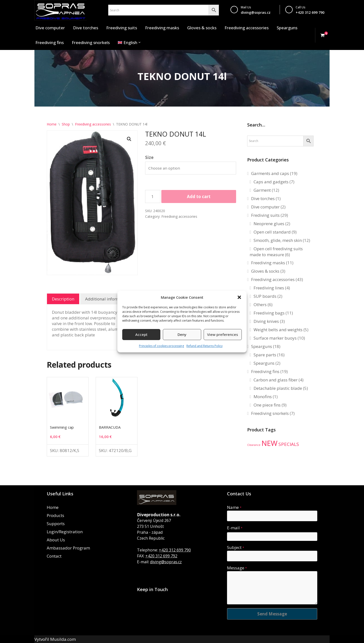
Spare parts (265, 355)
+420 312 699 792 (161, 556)
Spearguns (287, 28)
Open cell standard (272, 232)
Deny (182, 334)
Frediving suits (265, 215)
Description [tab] (63, 299)
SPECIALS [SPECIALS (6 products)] (289, 444)
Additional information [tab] (108, 299)
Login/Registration (65, 532)
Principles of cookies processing (161, 346)
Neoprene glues (269, 224)
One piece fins (267, 405)
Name (234, 507)
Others (260, 305)
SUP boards (265, 296)
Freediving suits (122, 28)
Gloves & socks (202, 28)
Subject (236, 547)
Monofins (263, 397)
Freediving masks (162, 28)
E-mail (235, 528)
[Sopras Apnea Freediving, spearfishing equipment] (61, 10)
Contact (54, 556)
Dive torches (86, 28)
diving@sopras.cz (256, 12)
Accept (141, 334)
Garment (262, 190)
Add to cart (199, 196)
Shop (66, 124)
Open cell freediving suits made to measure (276, 252)
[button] (239, 297)
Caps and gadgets (271, 182)
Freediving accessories (247, 28)
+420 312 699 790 (175, 550)
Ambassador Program (68, 548)
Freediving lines (269, 288)
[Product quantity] (153, 196)
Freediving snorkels (91, 42)
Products (55, 515)
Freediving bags (269, 313)
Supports (56, 524)
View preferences (223, 334)
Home (52, 124)
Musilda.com (63, 639)
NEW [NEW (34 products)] (269, 443)
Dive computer (50, 28)
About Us (56, 540)
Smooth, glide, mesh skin (278, 240)
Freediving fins (50, 42)
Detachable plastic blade (278, 388)
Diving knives (266, 321)
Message (237, 568)
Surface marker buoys (275, 338)
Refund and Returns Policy (205, 346)
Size (149, 157)
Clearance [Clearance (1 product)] (254, 445)
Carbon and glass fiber (276, 380)
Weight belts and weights (278, 330)
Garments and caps (270, 173)
